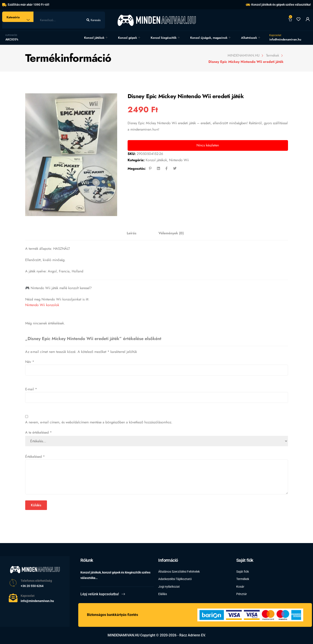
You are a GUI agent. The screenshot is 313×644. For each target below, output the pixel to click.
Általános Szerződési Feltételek (179, 572)
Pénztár (242, 594)
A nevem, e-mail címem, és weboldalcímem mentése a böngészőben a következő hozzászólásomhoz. (99, 422)
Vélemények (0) (171, 233)
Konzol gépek (127, 38)
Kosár (240, 586)
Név (30, 362)
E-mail (31, 389)
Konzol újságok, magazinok (209, 38)
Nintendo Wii (179, 160)
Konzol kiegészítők (164, 38)
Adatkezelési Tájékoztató (175, 579)
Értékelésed (35, 457)
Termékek (243, 579)
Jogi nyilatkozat (169, 586)
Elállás (163, 594)
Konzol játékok (94, 38)
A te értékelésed (38, 432)
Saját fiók (243, 572)
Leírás (132, 233)
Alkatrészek (249, 38)
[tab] (132, 233)
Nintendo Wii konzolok (42, 305)
